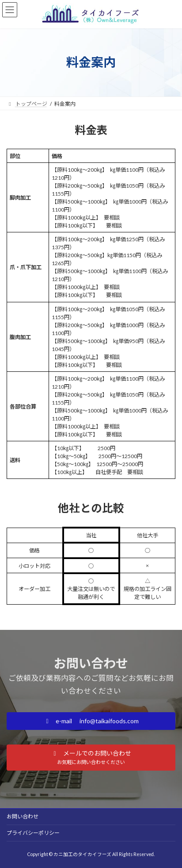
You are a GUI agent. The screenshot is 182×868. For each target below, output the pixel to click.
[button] (91, 721)
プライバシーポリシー (33, 833)
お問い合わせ (23, 816)
